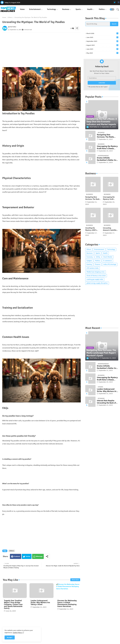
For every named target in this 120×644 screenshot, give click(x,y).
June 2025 (102, 37)
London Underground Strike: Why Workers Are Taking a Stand (40, 603)
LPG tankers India (93, 268)
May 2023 (102, 53)
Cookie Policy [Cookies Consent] (17, 633)
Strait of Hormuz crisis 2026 (96, 276)
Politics (102, 9)
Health (90, 9)
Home (22, 9)
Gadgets (89, 261)
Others (10, 17)
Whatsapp (39, 556)
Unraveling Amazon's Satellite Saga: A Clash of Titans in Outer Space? (110, 229)
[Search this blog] (98, 24)
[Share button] (47, 556)
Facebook (17, 556)
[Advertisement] (41, 48)
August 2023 (102, 45)
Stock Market (108, 257)
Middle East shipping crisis (96, 272)
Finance (98, 264)
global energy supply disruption (97, 283)
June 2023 (102, 49)
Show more (75, 580)
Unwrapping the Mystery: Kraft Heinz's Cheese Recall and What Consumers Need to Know (107, 147)
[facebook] (119, 2)
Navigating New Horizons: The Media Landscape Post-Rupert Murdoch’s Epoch (107, 136)
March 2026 (102, 33)
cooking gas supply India (95, 279)
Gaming (89, 264)
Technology (51, 9)
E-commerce (108, 261)
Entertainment (35, 9)
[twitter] (115, 2)
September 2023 (102, 41)
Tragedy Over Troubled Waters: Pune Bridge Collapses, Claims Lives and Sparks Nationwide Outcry (13, 604)
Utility (98, 257)
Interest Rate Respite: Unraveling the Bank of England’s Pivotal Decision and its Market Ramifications (107, 402)
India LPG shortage (110, 264)
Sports (78, 9)
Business (66, 9)
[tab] (22, 9)
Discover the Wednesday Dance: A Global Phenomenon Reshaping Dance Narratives (67, 604)
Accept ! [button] (10, 637)
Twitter (28, 556)
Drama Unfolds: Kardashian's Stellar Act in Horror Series (107, 159)
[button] (112, 9)
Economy (90, 257)
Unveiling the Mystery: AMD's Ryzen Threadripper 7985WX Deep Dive (93, 229)
